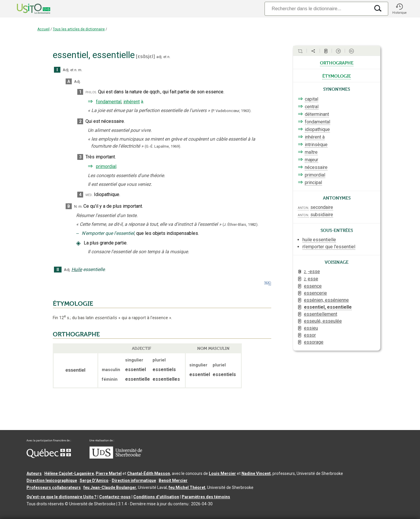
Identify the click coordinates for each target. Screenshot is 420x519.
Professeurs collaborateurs (54, 487)
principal (313, 182)
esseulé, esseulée (323, 321)
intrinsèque (316, 145)
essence (313, 286)
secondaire (322, 207)
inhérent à (315, 137)
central (312, 107)
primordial (106, 166)
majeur (311, 160)
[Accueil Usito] (27, 9)
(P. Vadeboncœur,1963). (231, 111)
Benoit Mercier (173, 480)
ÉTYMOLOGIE (73, 304)
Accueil (43, 29)
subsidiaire (322, 215)
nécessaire (316, 167)
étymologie (337, 76)
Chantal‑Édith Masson (149, 473)
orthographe (337, 62)
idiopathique (317, 129)
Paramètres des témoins (206, 497)
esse (311, 279)
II (58, 270)
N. (76, 206)
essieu (311, 328)
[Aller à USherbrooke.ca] (116, 457)
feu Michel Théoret (187, 487)
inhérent (132, 102)
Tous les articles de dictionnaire (79, 29)
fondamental (109, 102)
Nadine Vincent (256, 473)
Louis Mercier (222, 473)
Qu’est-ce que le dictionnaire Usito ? (62, 497)
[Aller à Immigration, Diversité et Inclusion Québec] (49, 457)
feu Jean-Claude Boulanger (110, 487)
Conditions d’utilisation (156, 497)
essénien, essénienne (326, 300)
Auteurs (34, 473)
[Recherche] (317, 9)
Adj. (66, 70)
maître (311, 152)
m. (80, 70)
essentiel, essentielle (328, 307)
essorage (314, 342)
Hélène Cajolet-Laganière (69, 473)
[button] (399, 9)
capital (311, 99)
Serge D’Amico (94, 480)
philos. (91, 92)
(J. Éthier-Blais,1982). (240, 224)
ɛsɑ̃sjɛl (145, 56)
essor (310, 335)
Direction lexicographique (52, 480)
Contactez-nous (115, 497)
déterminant (317, 114)
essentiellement (321, 314)
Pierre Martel (109, 473)
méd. (89, 195)
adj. (159, 57)
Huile (77, 269)
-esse (312, 271)
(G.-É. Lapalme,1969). (163, 146)
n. (169, 57)
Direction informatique (134, 480)
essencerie (315, 293)
